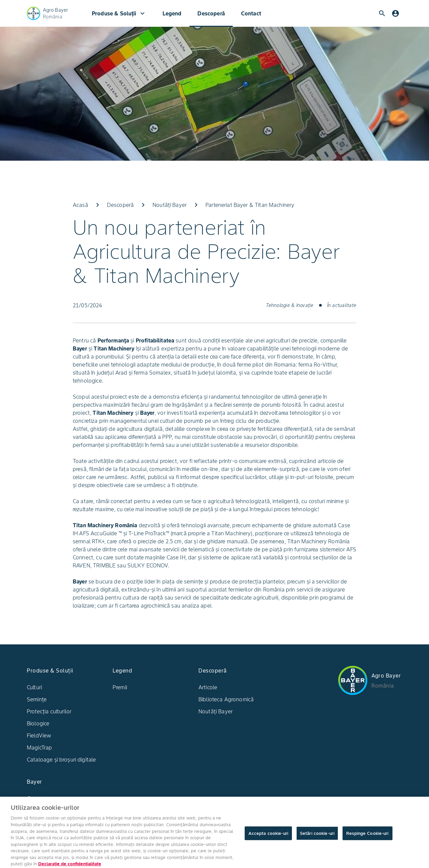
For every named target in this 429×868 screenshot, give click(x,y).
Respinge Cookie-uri (367, 837)
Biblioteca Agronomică (226, 699)
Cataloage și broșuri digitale (61, 760)
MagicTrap (39, 747)
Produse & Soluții (119, 13)
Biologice (38, 723)
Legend (172, 13)
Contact (251, 13)
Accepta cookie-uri (268, 837)
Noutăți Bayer (216, 711)
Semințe (37, 699)
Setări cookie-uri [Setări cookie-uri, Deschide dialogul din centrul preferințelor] (317, 837)
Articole (208, 687)
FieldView (39, 735)
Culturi (34, 687)
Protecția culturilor (49, 711)
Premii (120, 687)
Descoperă (211, 13)
